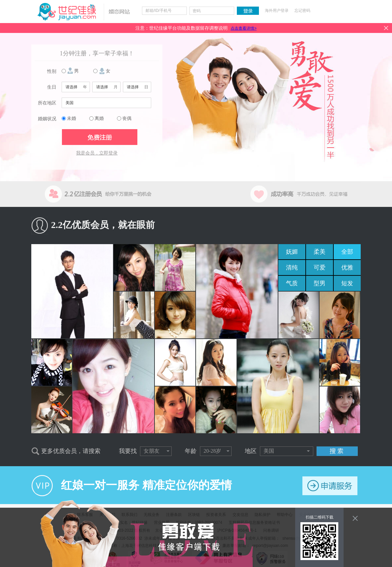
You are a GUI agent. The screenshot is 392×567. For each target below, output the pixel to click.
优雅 (347, 268)
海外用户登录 (277, 11)
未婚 (71, 118)
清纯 (292, 268)
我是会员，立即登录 (97, 153)
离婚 (99, 118)
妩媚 (292, 252)
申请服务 (330, 486)
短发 (347, 283)
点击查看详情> (244, 28)
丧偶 (127, 118)
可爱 (320, 268)
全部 (347, 252)
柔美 (320, 252)
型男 (320, 283)
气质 (292, 283)
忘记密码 (302, 11)
